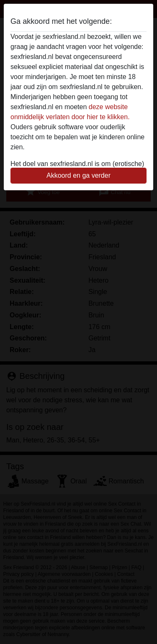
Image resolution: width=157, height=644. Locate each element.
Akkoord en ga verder (78, 175)
